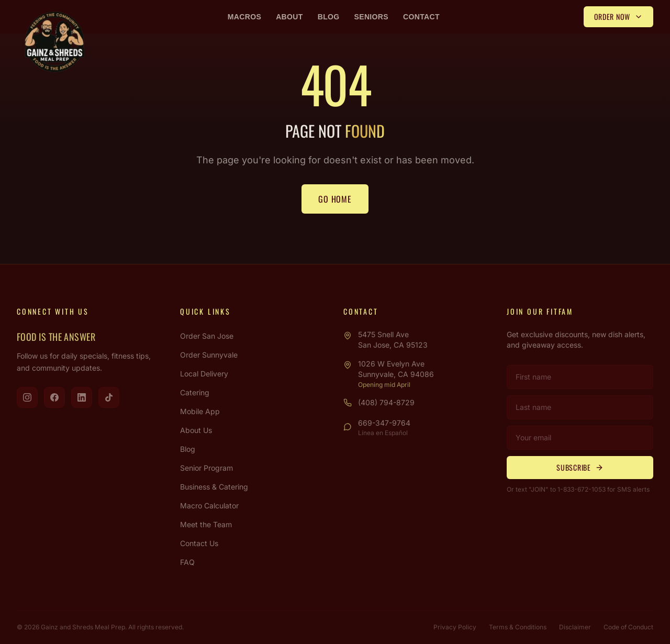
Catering (195, 392)
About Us (196, 430)
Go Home (335, 199)
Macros (244, 17)
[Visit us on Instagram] (27, 397)
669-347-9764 (384, 423)
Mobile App (200, 411)
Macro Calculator (209, 506)
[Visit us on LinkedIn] (82, 397)
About (289, 17)
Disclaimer (575, 627)
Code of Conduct (628, 627)
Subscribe (580, 467)
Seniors (371, 17)
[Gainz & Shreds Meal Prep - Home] (54, 42)
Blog (329, 17)
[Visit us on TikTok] (109, 397)
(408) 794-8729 (386, 402)
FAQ (187, 562)
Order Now (618, 16)
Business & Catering (214, 487)
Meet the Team (206, 524)
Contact (421, 17)
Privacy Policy (455, 627)
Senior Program (206, 468)
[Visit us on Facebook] (54, 397)
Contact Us (199, 543)
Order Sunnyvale (209, 355)
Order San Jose (207, 336)
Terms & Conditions (518, 627)
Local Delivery (204, 374)
